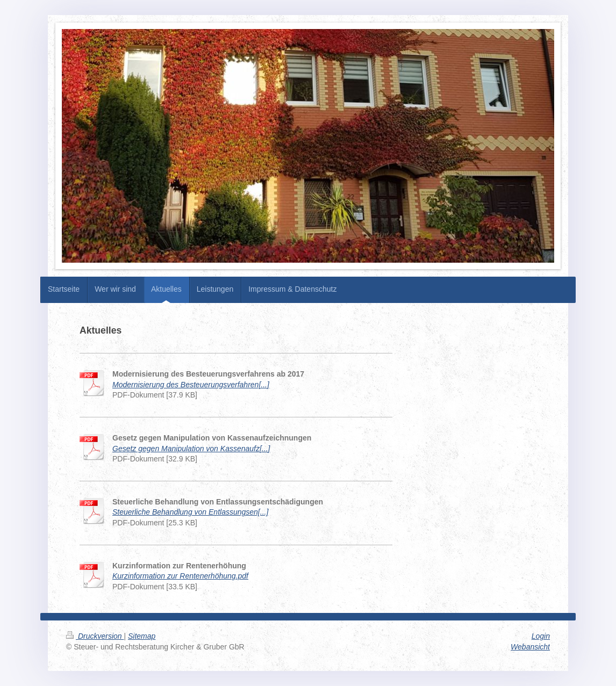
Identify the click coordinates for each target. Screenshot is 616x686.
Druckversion (95, 636)
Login (541, 636)
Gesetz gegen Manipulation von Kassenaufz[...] (191, 449)
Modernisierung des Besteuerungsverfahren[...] (191, 385)
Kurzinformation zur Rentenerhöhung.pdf (180, 576)
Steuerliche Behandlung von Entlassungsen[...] (190, 512)
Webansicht (530, 647)
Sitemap (142, 636)
